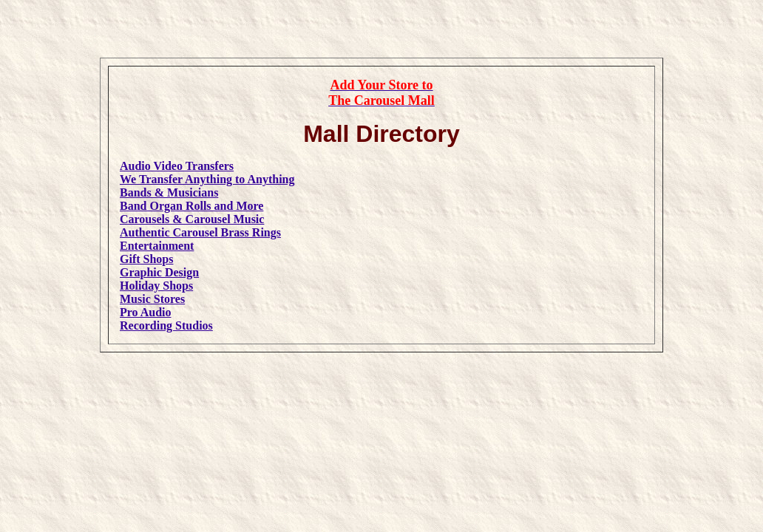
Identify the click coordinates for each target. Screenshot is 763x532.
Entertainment (157, 246)
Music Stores (152, 299)
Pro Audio (146, 312)
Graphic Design (159, 272)
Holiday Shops (156, 286)
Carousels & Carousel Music (192, 219)
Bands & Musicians (169, 192)
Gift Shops (146, 259)
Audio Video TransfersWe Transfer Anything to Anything (207, 173)
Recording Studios (166, 325)
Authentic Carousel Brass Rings (200, 232)
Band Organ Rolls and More (191, 206)
